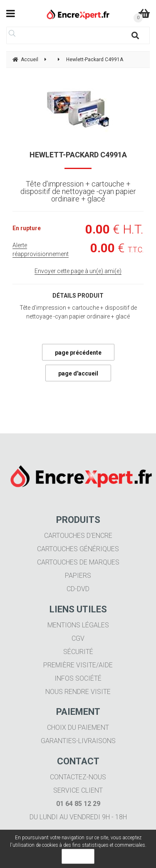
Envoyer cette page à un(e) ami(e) (78, 271)
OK (78, 856)
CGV (78, 638)
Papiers (78, 576)
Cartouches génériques (78, 549)
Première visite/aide (78, 665)
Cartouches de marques (78, 562)
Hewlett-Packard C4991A (78, 155)
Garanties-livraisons (78, 741)
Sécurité (78, 652)
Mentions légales (78, 625)
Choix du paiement (78, 727)
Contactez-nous (78, 777)
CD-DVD (78, 589)
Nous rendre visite (78, 692)
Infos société (78, 678)
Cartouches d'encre (78, 536)
